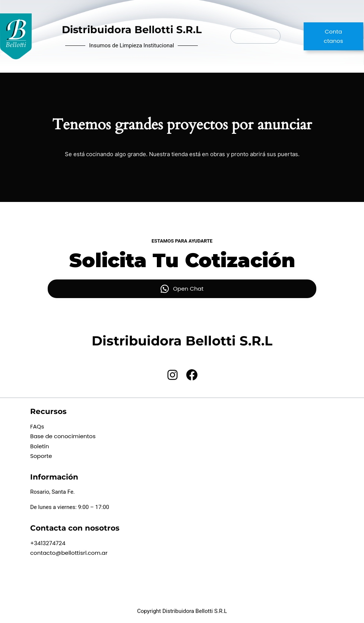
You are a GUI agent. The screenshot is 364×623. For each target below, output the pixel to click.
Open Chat (189, 289)
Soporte (41, 456)
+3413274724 (48, 543)
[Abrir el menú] (256, 36)
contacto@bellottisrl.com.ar (69, 553)
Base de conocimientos (63, 436)
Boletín (40, 446)
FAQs (37, 426)
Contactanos (333, 36)
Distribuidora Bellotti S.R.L (132, 30)
